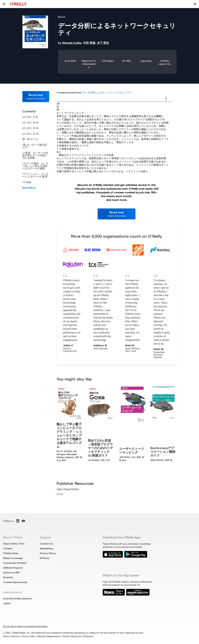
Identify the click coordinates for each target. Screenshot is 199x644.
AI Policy (45, 558)
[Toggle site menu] (4, 4)
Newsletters (46, 548)
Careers (8, 548)
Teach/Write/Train (14, 544)
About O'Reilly (13, 537)
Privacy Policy (48, 553)
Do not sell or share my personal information (25, 626)
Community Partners (15, 563)
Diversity (8, 577)
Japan (7, 603)
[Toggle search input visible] (195, 4)
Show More (29, 188)
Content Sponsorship (15, 582)
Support (46, 537)
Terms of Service (11, 636)
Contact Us (46, 544)
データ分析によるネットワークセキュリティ (107, 93)
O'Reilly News (11, 553)
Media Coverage (13, 558)
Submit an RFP (11, 573)
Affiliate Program (13, 568)
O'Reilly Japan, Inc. (165, 62)
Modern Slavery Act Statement (78, 636)
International (12, 592)
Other (60, 494)
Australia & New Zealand (17, 599)
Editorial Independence (49, 636)
